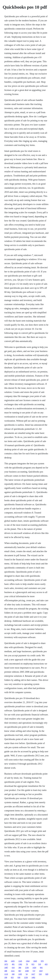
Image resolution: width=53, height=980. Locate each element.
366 (20, 968)
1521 (13, 971)
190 (6, 977)
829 (47, 974)
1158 (26, 977)
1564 (28, 961)
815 (33, 964)
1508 (27, 971)
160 (13, 974)
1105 (20, 974)
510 (40, 974)
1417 (33, 974)
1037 (41, 971)
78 (27, 964)
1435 (13, 961)
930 (19, 977)
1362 (20, 964)
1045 (35, 961)
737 (34, 971)
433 (46, 964)
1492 (33, 977)
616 (13, 968)
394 (6, 961)
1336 (27, 968)
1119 (6, 974)
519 (39, 964)
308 (6, 971)
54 (27, 974)
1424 (34, 968)
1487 (6, 968)
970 (42, 961)
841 (41, 968)
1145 (20, 961)
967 (20, 971)
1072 (6, 964)
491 (13, 964)
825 (12, 977)
